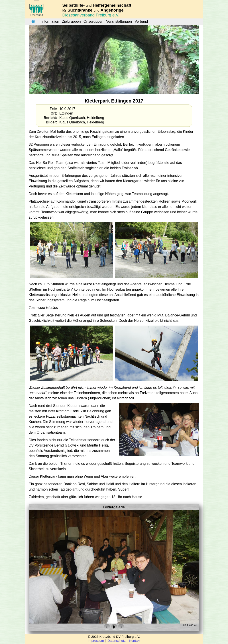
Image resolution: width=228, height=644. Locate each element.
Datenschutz (117, 641)
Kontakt (135, 641)
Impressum (96, 641)
